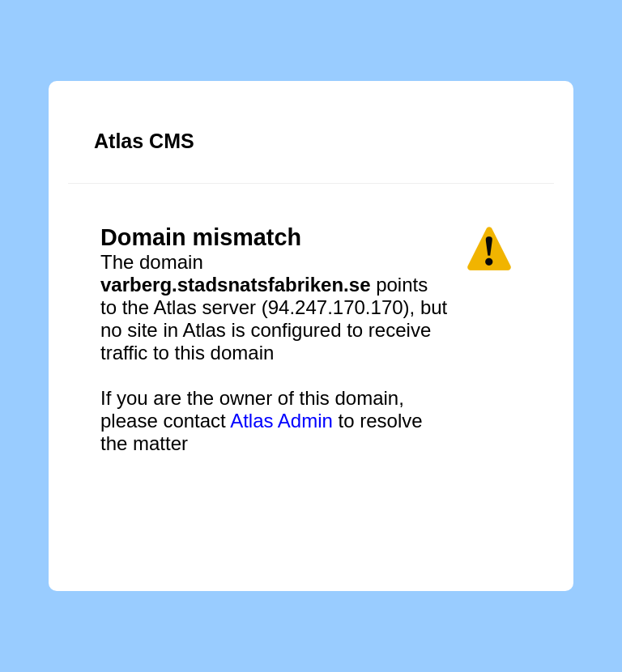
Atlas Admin (281, 421)
